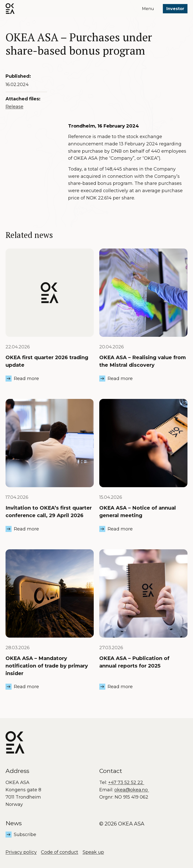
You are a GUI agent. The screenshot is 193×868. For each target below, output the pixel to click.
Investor (175, 9)
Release (14, 107)
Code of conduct (60, 852)
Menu (148, 9)
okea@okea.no (132, 790)
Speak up (93, 852)
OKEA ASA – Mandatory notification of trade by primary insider (47, 666)
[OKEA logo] (10, 9)
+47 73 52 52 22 (126, 782)
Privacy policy (21, 852)
